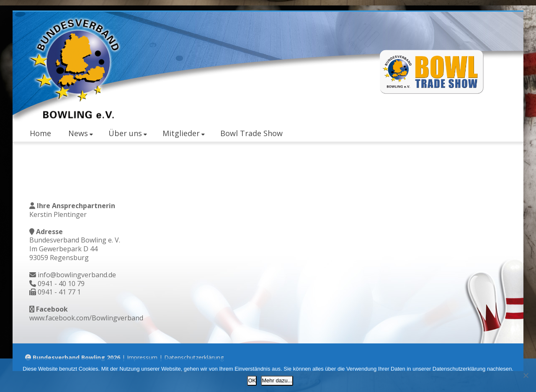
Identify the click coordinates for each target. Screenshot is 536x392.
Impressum (142, 357)
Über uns (128, 133)
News (81, 133)
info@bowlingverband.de (77, 275)
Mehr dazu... (277, 380)
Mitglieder (184, 133)
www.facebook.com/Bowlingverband (86, 318)
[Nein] (526, 375)
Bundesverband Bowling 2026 (76, 357)
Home (40, 133)
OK (252, 380)
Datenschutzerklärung (194, 357)
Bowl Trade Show (251, 133)
